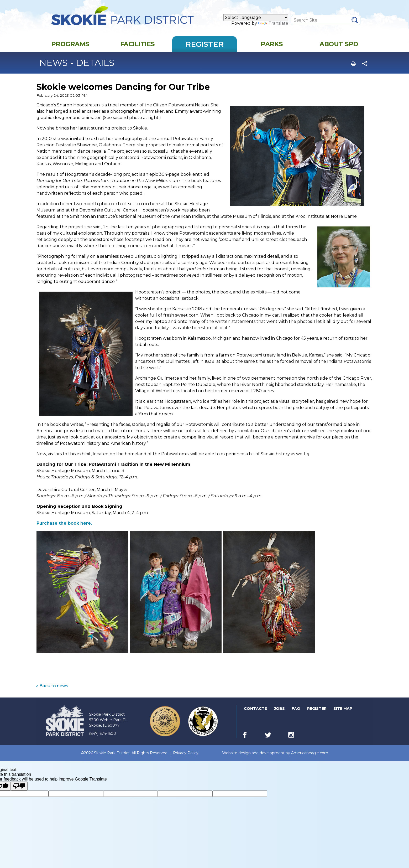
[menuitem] (70, 48)
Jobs (280, 713)
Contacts (256, 713)
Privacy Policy (186, 757)
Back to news (54, 690)
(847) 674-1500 (103, 738)
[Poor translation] (19, 791)
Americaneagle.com (310, 758)
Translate (273, 26)
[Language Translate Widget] (256, 20)
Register (317, 713)
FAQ (296, 713)
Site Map (343, 713)
